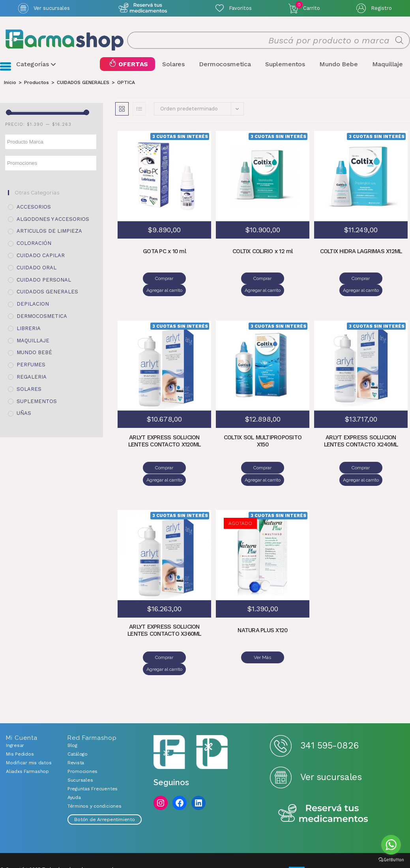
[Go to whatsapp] (391, 845)
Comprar (141, 278)
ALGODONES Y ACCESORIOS (53, 219)
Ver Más (262, 633)
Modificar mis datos (29, 727)
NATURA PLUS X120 (262, 607)
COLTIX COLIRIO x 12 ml (263, 252)
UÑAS (24, 413)
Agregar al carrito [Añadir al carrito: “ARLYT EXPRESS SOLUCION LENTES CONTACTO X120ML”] (187, 456)
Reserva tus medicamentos (323, 778)
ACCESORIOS (34, 207)
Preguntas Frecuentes (93, 753)
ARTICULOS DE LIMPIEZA (49, 231)
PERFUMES (31, 365)
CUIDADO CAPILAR (41, 255)
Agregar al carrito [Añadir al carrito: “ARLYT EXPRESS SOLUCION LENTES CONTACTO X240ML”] (384, 456)
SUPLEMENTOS (37, 401)
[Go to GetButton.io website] (391, 860)
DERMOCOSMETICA (42, 316)
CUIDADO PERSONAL (44, 280)
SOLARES (29, 389)
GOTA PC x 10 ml (164, 252)
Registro (381, 8)
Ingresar (15, 709)
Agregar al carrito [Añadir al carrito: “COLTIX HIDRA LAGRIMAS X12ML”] (384, 278)
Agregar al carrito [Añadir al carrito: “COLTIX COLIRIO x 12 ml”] (286, 278)
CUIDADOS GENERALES (47, 292)
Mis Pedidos (20, 718)
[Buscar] (399, 40)
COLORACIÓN (34, 244)
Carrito (308, 6)
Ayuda (74, 762)
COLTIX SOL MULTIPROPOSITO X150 (263, 429)
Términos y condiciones (95, 770)
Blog (72, 709)
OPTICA (126, 82)
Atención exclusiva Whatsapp (143, 8)
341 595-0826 (329, 710)
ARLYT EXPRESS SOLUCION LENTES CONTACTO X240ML (361, 429)
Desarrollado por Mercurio (32, 846)
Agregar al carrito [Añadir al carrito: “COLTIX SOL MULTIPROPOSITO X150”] (286, 456)
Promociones (82, 735)
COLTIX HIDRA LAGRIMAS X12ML (361, 252)
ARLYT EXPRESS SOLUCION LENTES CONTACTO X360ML (165, 607)
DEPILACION (33, 304)
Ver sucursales (52, 8)
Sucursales (80, 744)
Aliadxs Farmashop (27, 735)
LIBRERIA (29, 328)
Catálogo (78, 718)
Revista (76, 727)
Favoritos (240, 8)
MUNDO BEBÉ (34, 353)
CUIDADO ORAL (37, 268)
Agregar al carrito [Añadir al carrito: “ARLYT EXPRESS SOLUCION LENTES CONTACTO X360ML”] (187, 633)
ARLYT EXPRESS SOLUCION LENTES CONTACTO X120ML (164, 429)
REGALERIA (32, 377)
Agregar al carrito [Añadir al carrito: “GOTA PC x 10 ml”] (187, 278)
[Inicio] (10, 82)
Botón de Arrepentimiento (104, 784)
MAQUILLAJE (33, 341)
